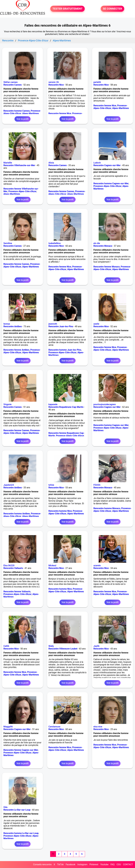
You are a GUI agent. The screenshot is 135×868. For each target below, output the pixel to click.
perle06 (97, 82)
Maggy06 (8, 727)
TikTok (60, 864)
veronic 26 (54, 82)
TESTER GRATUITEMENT (67, 9)
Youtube (104, 864)
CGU (119, 864)
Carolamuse (54, 727)
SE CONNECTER (112, 9)
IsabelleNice (55, 243)
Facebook (71, 864)
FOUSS (97, 485)
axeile (96, 324)
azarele (97, 565)
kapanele (53, 404)
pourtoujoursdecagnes (105, 404)
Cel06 (6, 646)
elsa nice (98, 727)
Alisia (51, 163)
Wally (51, 646)
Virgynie (7, 404)
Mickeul (52, 565)
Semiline (8, 243)
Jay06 (96, 646)
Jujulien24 (9, 485)
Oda (5, 807)
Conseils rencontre (42, 864)
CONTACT (128, 864)
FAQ (113, 864)
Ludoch (97, 163)
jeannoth (53, 324)
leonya (7, 324)
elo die (97, 243)
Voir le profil (23, 119)
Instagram (82, 864)
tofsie (51, 485)
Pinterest (94, 864)
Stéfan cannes (11, 82)
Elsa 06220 (9, 565)
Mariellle (8, 163)
